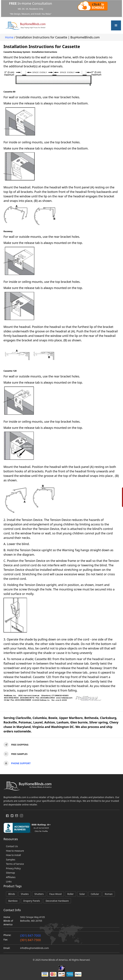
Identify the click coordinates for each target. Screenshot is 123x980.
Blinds (12, 894)
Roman (109, 894)
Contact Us (12, 846)
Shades (25, 894)
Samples (11, 860)
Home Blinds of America (8, 921)
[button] (116, 25)
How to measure (15, 851)
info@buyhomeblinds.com (34, 948)
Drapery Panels (32, 901)
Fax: (6, 940)
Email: (7, 948)
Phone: (7, 935)
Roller (70, 894)
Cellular (95, 894)
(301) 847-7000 (30, 935)
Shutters (39, 894)
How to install (13, 855)
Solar (82, 894)
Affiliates (11, 877)
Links (9, 881)
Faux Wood (55, 894)
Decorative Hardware (57, 901)
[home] (25, 25)
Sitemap (10, 873)
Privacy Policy (13, 868)
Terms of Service (15, 864)
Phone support (21, 763)
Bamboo (13, 901)
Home (9, 37)
